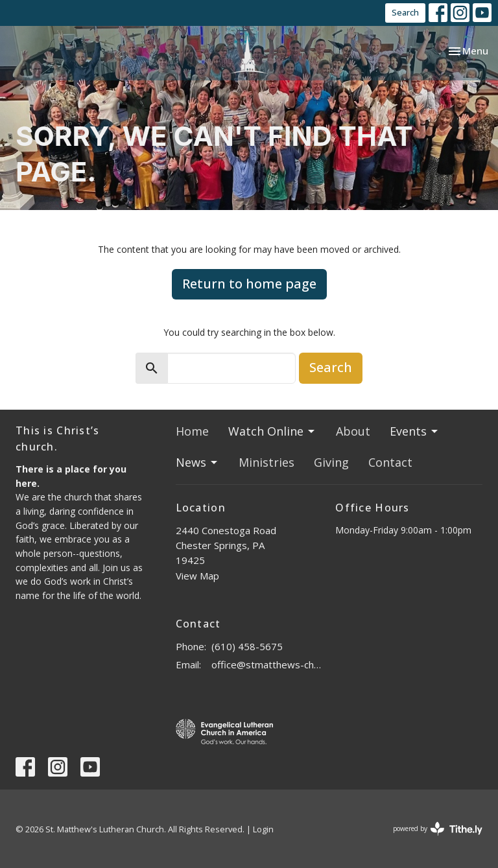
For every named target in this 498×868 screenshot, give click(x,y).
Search (405, 12)
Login (263, 829)
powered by (438, 829)
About (353, 431)
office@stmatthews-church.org (267, 664)
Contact (390, 462)
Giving (331, 462)
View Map (197, 576)
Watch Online (272, 431)
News (197, 462)
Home (192, 431)
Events (415, 431)
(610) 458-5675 (247, 646)
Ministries (267, 462)
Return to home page (249, 284)
